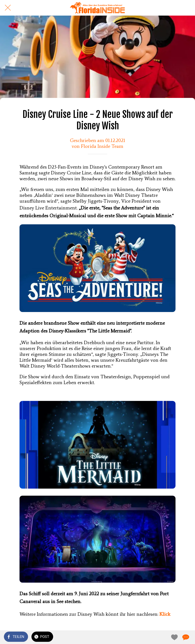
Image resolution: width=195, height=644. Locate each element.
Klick (165, 614)
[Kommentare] (185, 637)
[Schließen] (8, 8)
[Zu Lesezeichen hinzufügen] (174, 637)
